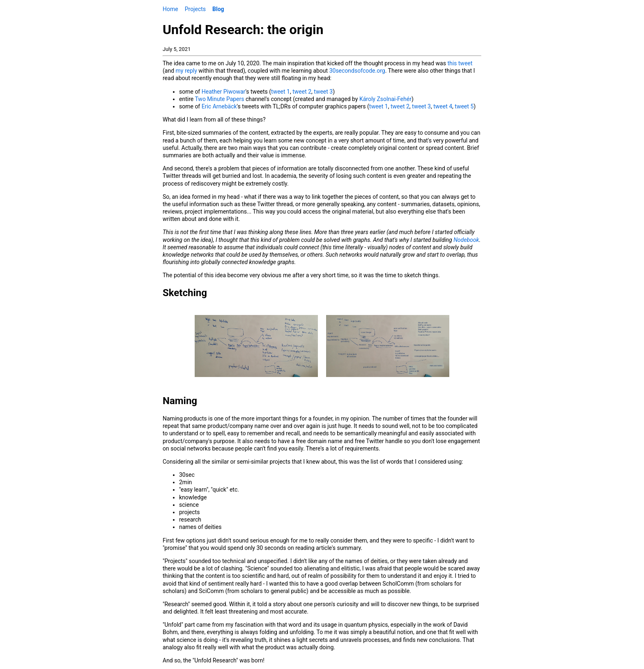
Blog (218, 9)
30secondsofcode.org (357, 71)
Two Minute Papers (219, 99)
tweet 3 (323, 92)
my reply (186, 71)
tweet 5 (464, 106)
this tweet (460, 63)
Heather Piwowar (224, 92)
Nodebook (466, 240)
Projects (195, 9)
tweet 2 (302, 92)
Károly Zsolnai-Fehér (385, 99)
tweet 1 (281, 92)
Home (170, 9)
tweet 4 (443, 106)
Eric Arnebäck (219, 106)
